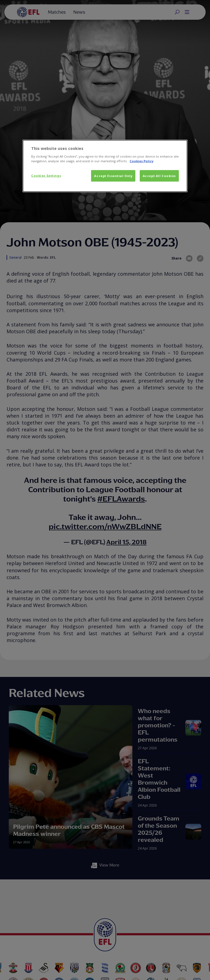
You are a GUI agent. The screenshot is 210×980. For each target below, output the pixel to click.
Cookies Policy (142, 161)
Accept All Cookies (159, 176)
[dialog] (105, 166)
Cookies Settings (46, 176)
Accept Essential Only (113, 176)
